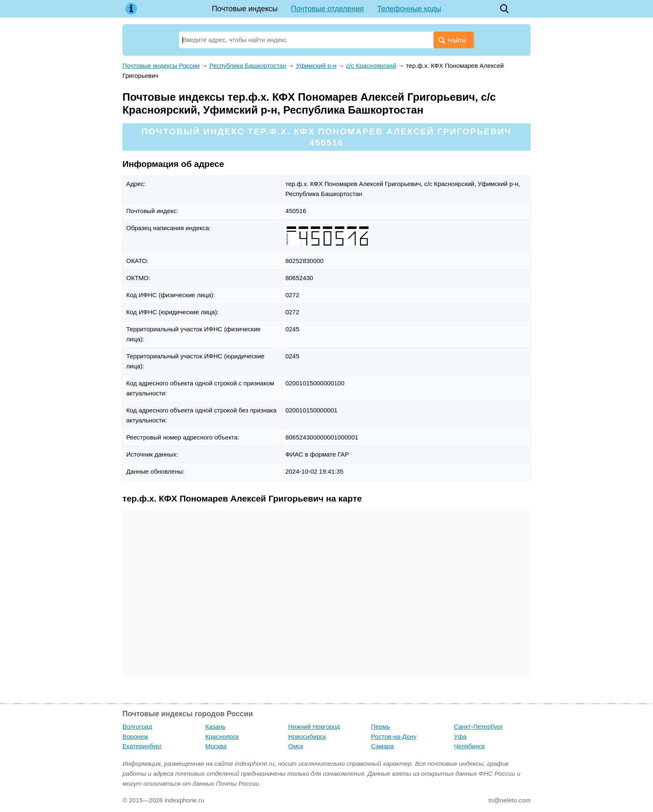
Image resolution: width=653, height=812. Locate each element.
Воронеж (135, 736)
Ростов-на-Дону (394, 736)
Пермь (381, 726)
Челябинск (469, 746)
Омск (296, 746)
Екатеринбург (142, 746)
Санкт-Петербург (479, 726)
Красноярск (222, 736)
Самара (383, 746)
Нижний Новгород (314, 726)
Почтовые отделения (328, 9)
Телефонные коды (409, 9)
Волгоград (137, 726)
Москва (216, 746)
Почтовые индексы (245, 9)
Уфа (460, 736)
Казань (215, 726)
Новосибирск (307, 736)
